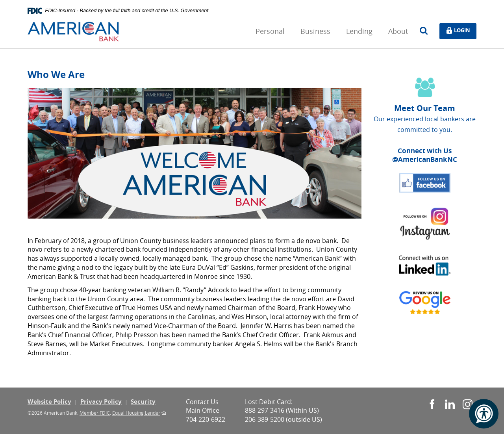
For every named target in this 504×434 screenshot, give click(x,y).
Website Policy (49, 402)
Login (460, 31)
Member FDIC (95, 413)
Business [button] (315, 31)
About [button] (398, 31)
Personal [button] (270, 31)
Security (143, 402)
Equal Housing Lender (136, 413)
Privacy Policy (101, 402)
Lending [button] (359, 31)
